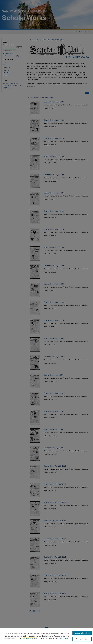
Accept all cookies (82, 633)
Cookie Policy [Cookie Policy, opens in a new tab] (63, 638)
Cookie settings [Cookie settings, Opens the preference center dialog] (82, 639)
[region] (46, 636)
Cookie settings (30, 638)
